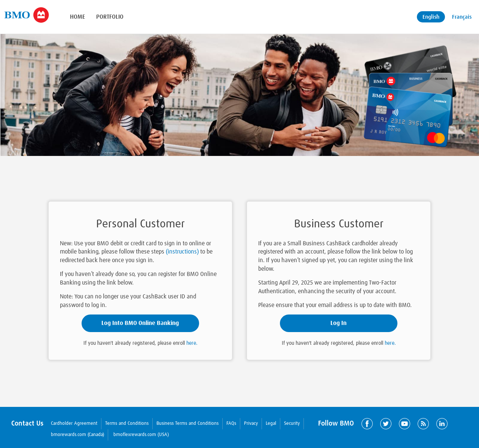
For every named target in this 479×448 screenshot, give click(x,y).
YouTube (405, 424)
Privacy (251, 424)
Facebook (367, 424)
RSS (423, 424)
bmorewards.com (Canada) (77, 435)
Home (77, 17)
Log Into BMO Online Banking (140, 323)
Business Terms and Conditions (187, 424)
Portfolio (110, 17)
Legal (271, 424)
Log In (338, 323)
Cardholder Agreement (74, 424)
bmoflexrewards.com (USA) (141, 435)
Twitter (386, 424)
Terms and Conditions (127, 424)
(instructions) (182, 252)
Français (462, 17)
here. (192, 343)
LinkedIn (442, 424)
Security (292, 424)
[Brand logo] (27, 15)
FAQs (231, 424)
